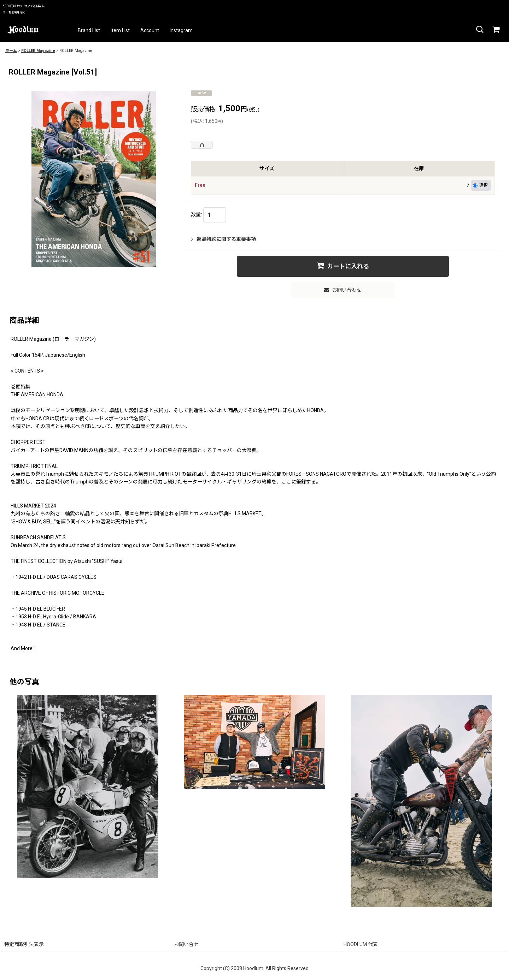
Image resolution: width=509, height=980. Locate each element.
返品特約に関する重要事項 (223, 239)
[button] (479, 30)
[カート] (496, 30)
